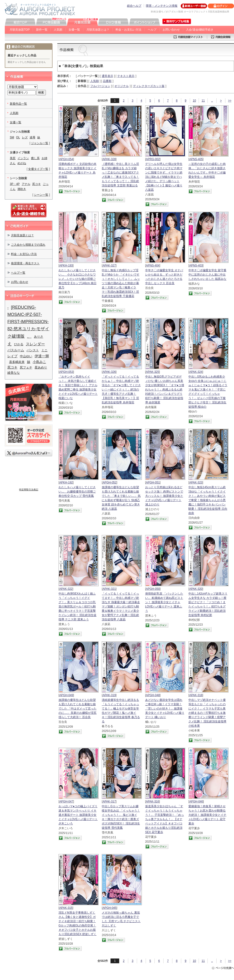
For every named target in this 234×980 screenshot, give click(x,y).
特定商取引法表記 (29, 490)
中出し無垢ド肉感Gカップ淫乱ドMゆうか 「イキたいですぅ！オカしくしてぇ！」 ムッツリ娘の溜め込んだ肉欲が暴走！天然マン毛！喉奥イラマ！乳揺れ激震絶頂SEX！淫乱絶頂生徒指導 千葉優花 (121, 283)
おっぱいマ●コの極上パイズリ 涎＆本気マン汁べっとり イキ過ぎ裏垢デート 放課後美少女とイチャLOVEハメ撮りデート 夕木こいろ (78, 815)
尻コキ (37, 184)
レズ (25, 137)
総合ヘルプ (134, 6)
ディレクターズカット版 (149, 86)
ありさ (39, 337)
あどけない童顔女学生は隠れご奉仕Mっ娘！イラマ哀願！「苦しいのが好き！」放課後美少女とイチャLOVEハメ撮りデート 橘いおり (165, 709)
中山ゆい (26, 356)
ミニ (44, 350)
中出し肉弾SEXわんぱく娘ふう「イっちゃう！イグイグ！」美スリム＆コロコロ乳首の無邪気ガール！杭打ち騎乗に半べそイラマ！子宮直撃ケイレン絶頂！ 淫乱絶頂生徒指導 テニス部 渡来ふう (77, 606)
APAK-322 (66, 589)
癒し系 (35, 158)
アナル (26, 184)
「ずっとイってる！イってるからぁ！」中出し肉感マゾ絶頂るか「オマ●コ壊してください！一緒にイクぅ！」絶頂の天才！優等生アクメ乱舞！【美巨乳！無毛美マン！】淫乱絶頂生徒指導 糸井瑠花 (121, 390)
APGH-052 (110, 482)
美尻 (13, 158)
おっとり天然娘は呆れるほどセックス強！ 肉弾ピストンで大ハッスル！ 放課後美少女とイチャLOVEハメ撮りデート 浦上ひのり (164, 496)
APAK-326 (109, 372)
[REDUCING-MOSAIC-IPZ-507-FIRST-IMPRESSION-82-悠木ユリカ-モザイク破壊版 (28, 322)
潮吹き (22, 189)
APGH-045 (110, 908)
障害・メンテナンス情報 (162, 6)
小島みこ (39, 362)
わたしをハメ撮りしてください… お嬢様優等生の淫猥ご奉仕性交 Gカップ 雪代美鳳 (77, 492)
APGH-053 (66, 372)
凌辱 (32, 137)
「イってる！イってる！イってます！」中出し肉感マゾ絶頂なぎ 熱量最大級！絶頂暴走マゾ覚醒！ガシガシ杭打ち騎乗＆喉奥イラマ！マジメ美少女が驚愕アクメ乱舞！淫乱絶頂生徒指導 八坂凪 (121, 606)
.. (212, 101)
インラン (23, 158)
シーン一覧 (41, 195)
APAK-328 (109, 159)
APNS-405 (196, 159)
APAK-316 (152, 801)
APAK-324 (196, 372)
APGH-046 (196, 801)
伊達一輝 (42, 356)
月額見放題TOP (20, 30)
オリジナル (122, 86)
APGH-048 (153, 695)
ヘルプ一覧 (18, 273)
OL (18, 137)
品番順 (107, 81)
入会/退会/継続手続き (200, 30)
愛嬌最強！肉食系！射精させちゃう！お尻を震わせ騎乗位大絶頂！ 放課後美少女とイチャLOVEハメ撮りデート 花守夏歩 (207, 815)
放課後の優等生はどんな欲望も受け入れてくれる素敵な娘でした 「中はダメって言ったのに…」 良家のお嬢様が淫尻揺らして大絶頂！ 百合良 (77, 709)
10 (194, 101)
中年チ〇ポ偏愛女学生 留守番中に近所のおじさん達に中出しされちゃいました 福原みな (207, 275)
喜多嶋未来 (17, 362)
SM (12, 137)
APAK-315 (66, 908)
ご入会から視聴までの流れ (28, 245)
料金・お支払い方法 (128, 30)
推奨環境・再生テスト (25, 263)
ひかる (19, 344)
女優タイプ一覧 (38, 169)
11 (203, 101)
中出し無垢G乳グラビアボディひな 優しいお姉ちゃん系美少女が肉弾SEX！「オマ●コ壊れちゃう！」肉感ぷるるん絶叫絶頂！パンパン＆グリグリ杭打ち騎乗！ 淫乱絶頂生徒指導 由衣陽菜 (165, 390)
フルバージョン (100, 86)
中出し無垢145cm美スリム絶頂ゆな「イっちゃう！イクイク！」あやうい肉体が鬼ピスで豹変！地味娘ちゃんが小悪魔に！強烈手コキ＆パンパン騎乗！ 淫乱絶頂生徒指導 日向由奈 (208, 500)
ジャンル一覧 (40, 143)
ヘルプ (152, 30)
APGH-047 (66, 801)
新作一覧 (42, 30)
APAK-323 (196, 482)
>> (230, 101)
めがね (22, 163)
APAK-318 (196, 695)
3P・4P (15, 184)
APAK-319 (109, 695)
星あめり (41, 367)
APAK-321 (109, 589)
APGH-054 (66, 159)
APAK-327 (109, 265)
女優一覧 (74, 30)
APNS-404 (153, 265)
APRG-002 (153, 159)
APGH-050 (153, 589)
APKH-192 (66, 482)
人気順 (58, 30)
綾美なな (14, 373)
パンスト (33, 350)
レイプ (12, 356)
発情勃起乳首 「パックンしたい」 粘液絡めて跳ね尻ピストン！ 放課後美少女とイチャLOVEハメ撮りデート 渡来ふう (164, 602)
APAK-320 (196, 589)
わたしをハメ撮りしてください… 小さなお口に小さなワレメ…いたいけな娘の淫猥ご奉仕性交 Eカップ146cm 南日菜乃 (77, 279)
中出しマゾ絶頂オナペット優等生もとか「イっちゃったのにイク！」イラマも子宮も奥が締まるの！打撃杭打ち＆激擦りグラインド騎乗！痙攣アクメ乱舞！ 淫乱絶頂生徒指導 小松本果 (207, 713)
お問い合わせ (171, 30)
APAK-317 (109, 801)
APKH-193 (66, 265)
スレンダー (35, 344)
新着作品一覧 (18, 104)
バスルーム (16, 350)
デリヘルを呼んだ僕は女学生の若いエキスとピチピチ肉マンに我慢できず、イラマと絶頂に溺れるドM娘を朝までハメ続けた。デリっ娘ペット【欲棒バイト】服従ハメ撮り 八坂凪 (164, 177)
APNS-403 (196, 265)
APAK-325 (152, 372)
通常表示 (107, 76)
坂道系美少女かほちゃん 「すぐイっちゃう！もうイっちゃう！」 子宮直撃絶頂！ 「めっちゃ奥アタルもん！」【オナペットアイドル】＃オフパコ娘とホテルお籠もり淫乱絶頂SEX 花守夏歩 (165, 819)
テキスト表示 (126, 76)
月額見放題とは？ (98, 30)
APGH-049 (66, 695)
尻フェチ (26, 367)
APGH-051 (153, 482)
